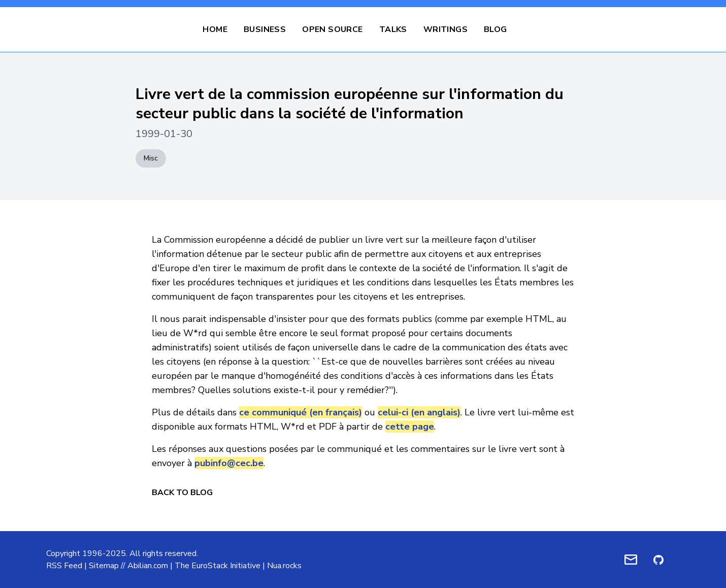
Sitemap (104, 566)
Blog (496, 29)
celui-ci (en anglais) (419, 412)
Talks (393, 29)
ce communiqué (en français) (301, 412)
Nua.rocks (284, 566)
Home (215, 29)
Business (265, 29)
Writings (445, 29)
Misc (151, 158)
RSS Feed (64, 566)
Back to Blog (182, 493)
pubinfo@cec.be (229, 463)
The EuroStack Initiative (218, 566)
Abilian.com (148, 566)
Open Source (332, 29)
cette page (410, 427)
